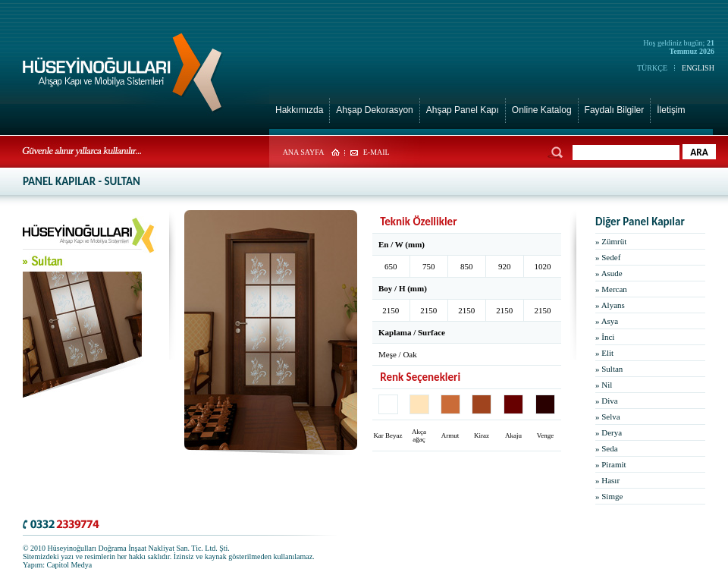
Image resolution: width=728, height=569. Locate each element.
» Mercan (611, 289)
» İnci (605, 337)
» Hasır (607, 480)
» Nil (604, 385)
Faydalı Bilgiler (615, 110)
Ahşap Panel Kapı (463, 110)
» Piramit (611, 464)
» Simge (609, 496)
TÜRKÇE (652, 68)
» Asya (607, 321)
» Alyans (610, 305)
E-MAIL (377, 152)
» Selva (608, 417)
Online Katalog (542, 110)
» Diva (607, 401)
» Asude (609, 273)
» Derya (609, 432)
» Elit (604, 353)
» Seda (607, 448)
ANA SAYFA (304, 152)
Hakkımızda (299, 110)
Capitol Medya (70, 565)
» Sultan (609, 369)
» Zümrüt (611, 241)
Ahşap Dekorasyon (374, 110)
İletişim (671, 110)
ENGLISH (698, 68)
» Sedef (608, 257)
